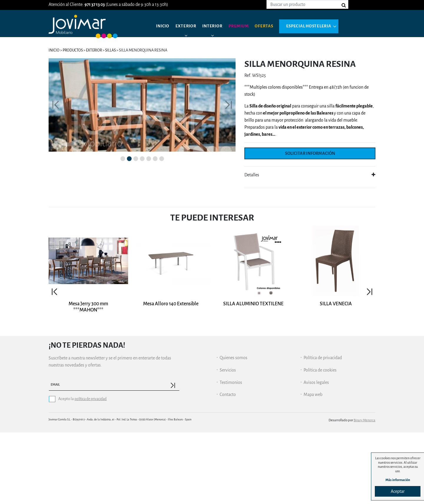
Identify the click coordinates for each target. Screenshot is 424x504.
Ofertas (269, 26)
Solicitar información (310, 153)
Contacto (228, 466)
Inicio (163, 26)
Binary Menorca (364, 491)
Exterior (187, 26)
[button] (56, 152)
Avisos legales (316, 454)
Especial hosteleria (315, 26)
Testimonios (231, 454)
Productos (73, 50)
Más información (396, 479)
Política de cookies (320, 442)
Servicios (228, 442)
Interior (215, 26)
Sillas (113, 50)
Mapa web (313, 466)
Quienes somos (233, 429)
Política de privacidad (323, 429)
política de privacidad (92, 470)
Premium (242, 26)
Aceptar (396, 491)
